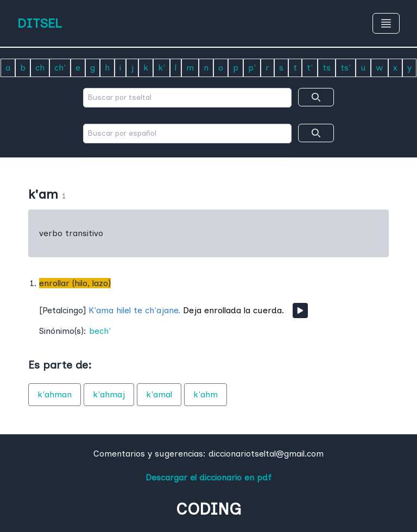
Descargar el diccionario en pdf (208, 477)
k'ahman (55, 394)
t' (310, 68)
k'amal (159, 394)
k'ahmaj (109, 394)
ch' (60, 68)
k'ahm (206, 394)
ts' (346, 68)
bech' (100, 331)
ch (40, 68)
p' (252, 68)
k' (162, 68)
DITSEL (40, 23)
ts (327, 68)
